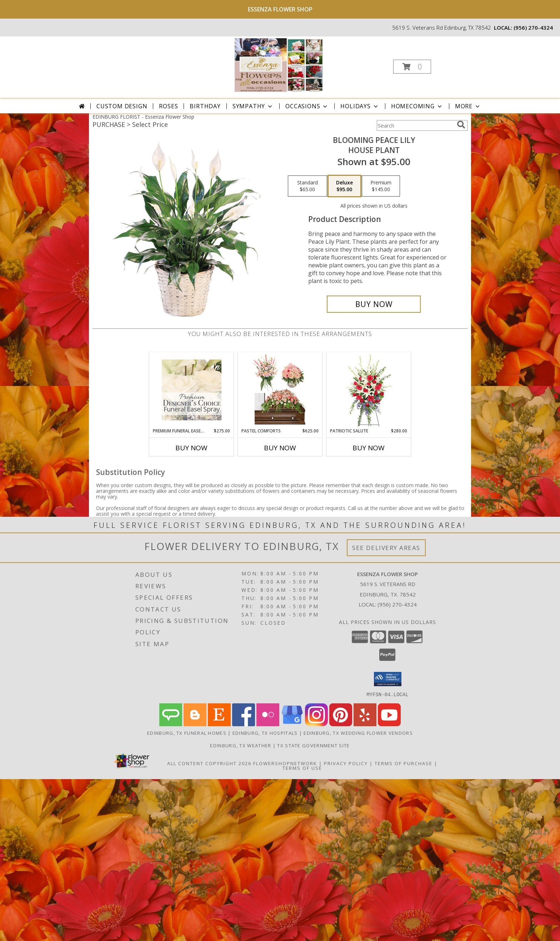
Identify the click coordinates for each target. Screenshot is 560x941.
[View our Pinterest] (341, 724)
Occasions (307, 106)
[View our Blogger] (195, 724)
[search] (461, 125)
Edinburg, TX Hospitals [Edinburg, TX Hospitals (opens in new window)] (265, 733)
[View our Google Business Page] (292, 724)
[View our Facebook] (244, 724)
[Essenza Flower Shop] (279, 65)
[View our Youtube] (389, 724)
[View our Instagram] (316, 724)
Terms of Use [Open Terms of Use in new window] (302, 768)
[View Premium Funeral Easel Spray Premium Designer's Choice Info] (192, 390)
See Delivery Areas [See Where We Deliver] (386, 548)
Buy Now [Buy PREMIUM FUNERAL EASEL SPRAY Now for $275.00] (191, 448)
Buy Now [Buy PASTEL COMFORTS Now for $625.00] (280, 448)
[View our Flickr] (268, 724)
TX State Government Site (313, 745)
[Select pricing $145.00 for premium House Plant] (381, 186)
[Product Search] (415, 125)
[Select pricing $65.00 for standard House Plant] (307, 186)
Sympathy (253, 106)
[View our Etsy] (219, 724)
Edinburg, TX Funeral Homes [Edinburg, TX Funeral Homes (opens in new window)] (187, 733)
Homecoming (417, 106)
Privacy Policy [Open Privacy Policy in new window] (346, 763)
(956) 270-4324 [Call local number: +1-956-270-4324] (533, 28)
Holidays (360, 106)
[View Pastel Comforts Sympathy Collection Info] (280, 390)
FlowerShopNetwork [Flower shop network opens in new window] (285, 763)
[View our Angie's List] (171, 724)
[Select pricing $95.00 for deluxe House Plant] (344, 186)
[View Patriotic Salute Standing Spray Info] (369, 390)
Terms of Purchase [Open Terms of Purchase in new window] (404, 763)
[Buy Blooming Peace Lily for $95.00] (374, 304)
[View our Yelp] (365, 724)
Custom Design (122, 106)
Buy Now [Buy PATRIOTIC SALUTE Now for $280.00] (369, 448)
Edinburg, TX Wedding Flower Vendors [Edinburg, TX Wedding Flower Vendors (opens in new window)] (358, 733)
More (468, 106)
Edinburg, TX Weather (241, 745)
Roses (168, 106)
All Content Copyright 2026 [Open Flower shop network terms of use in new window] (209, 763)
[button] (412, 67)
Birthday (205, 106)
